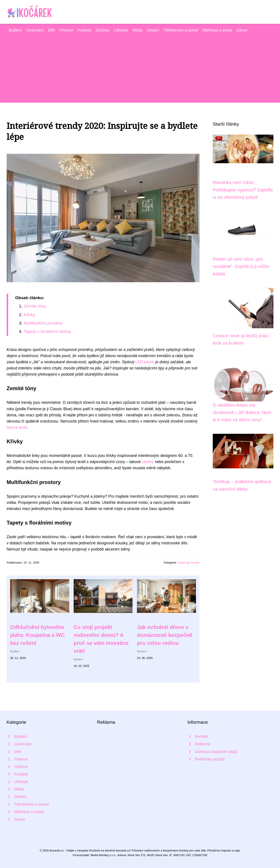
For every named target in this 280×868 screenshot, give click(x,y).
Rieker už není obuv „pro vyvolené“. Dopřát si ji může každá (241, 266)
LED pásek (145, 362)
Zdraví (242, 30)
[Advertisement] (140, 66)
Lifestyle (121, 30)
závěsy (148, 462)
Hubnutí (84, 30)
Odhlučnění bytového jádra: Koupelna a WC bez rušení (37, 635)
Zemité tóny (35, 306)
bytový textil (17, 427)
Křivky (29, 315)
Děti (51, 30)
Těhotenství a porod (181, 30)
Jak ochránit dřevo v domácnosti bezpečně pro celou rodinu (165, 635)
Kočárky (103, 30)
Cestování (35, 30)
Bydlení (15, 30)
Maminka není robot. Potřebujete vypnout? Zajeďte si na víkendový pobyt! (243, 190)
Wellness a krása (217, 30)
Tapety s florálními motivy (47, 331)
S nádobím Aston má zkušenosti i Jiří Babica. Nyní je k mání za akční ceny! (242, 412)
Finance (66, 30)
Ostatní (153, 30)
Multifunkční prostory (43, 323)
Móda (138, 30)
